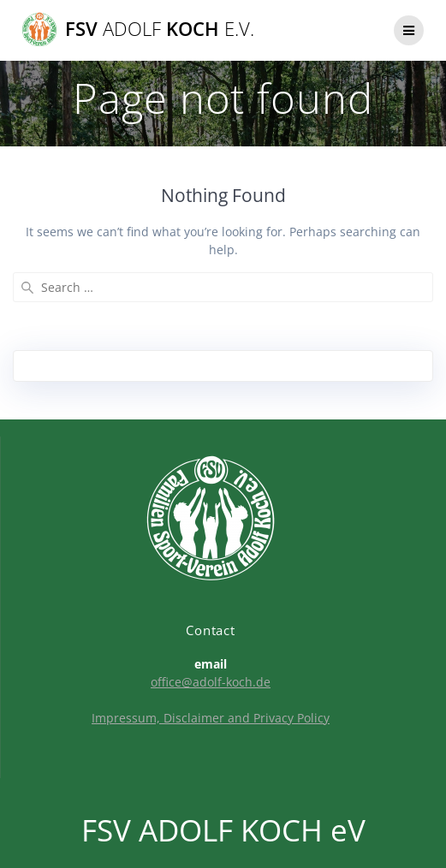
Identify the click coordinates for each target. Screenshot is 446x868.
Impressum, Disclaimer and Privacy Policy (211, 718)
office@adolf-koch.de (211, 682)
